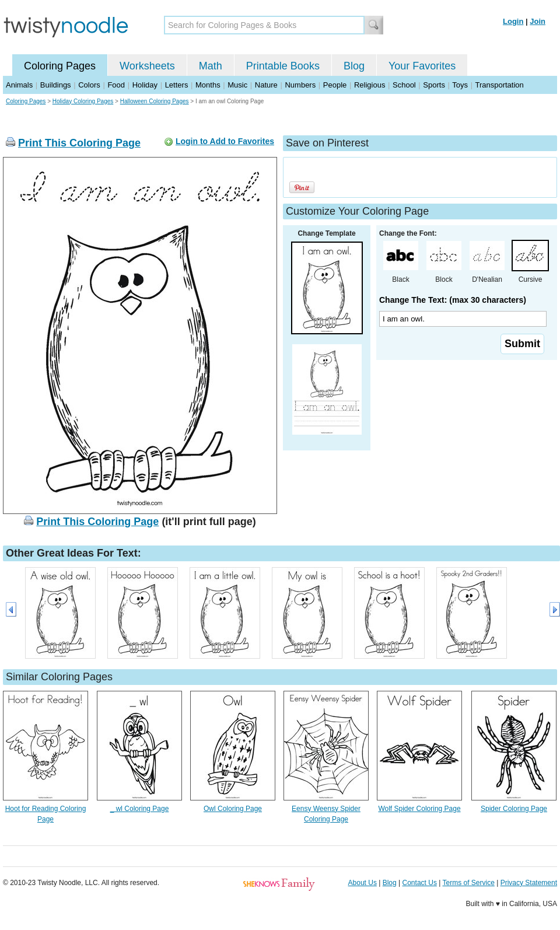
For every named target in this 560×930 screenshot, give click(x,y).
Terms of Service (468, 883)
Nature (266, 85)
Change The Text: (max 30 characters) (453, 300)
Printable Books (283, 66)
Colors (89, 85)
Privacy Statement (529, 883)
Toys (460, 85)
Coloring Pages (60, 66)
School (404, 85)
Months (208, 85)
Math (211, 66)
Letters (177, 85)
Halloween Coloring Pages (155, 101)
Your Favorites (422, 66)
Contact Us (420, 883)
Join (538, 21)
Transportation (499, 85)
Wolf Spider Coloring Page (419, 809)
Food (116, 85)
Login (513, 21)
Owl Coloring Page (233, 809)
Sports (434, 85)
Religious (370, 85)
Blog (354, 66)
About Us (363, 883)
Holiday (145, 85)
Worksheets (147, 66)
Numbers (300, 85)
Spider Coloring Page (514, 809)
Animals (19, 85)
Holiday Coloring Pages (83, 101)
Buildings (56, 85)
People (335, 85)
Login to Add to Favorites (225, 141)
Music (237, 85)
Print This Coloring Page (79, 143)
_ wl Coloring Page (140, 809)
